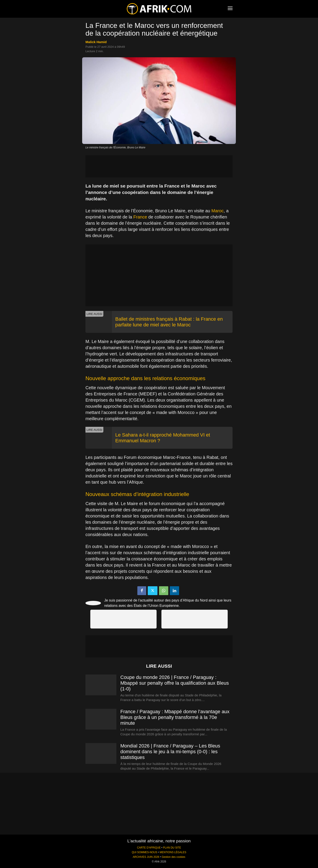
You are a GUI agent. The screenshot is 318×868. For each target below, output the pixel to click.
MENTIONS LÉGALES (173, 852)
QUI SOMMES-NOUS (145, 852)
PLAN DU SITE (172, 848)
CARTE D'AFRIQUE (149, 848)
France (140, 217)
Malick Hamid (96, 42)
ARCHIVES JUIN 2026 (146, 857)
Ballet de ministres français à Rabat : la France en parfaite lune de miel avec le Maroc (169, 322)
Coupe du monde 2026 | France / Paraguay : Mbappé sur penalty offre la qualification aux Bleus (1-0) (175, 683)
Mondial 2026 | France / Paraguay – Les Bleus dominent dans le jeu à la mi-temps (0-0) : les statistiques (170, 752)
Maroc (218, 211)
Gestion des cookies (173, 857)
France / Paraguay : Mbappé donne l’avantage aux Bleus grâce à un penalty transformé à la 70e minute (175, 717)
